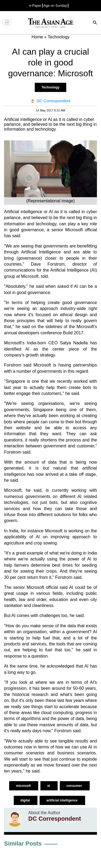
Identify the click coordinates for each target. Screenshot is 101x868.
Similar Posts (23, 844)
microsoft (24, 786)
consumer (75, 786)
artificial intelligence (62, 800)
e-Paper (35, 6)
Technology (50, 87)
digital (26, 800)
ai (49, 786)
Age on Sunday (55, 6)
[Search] (95, 23)
